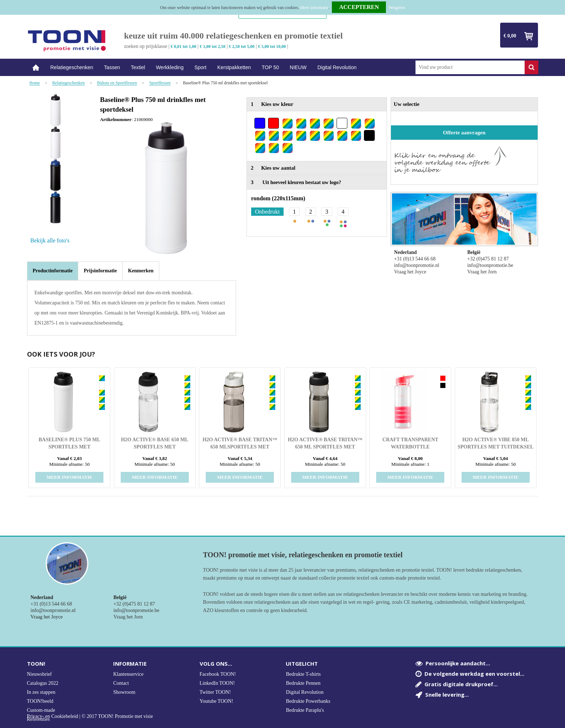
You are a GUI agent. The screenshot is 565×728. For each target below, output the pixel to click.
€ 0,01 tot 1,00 (184, 46)
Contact (121, 683)
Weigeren (397, 8)
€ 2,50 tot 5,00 (242, 46)
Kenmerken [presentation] (141, 271)
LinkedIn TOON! (217, 683)
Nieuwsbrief (39, 674)
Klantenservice (128, 674)
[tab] (53, 271)
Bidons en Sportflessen (117, 83)
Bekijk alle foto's (50, 240)
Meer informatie (314, 8)
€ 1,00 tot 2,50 (213, 46)
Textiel (138, 67)
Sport (200, 67)
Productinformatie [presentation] (53, 271)
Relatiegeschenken (72, 67)
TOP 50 (270, 67)
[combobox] (470, 67)
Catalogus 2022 (43, 683)
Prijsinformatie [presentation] (100, 271)
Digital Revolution (337, 67)
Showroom (124, 692)
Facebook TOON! (218, 674)
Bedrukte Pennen (303, 683)
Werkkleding (170, 67)
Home (36, 68)
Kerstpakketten (234, 67)
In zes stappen (41, 692)
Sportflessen (160, 83)
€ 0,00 (510, 36)
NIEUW (298, 67)
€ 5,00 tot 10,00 (272, 46)
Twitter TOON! (215, 692)
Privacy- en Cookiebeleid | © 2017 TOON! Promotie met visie (90, 716)
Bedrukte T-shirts (303, 674)
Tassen (112, 67)
